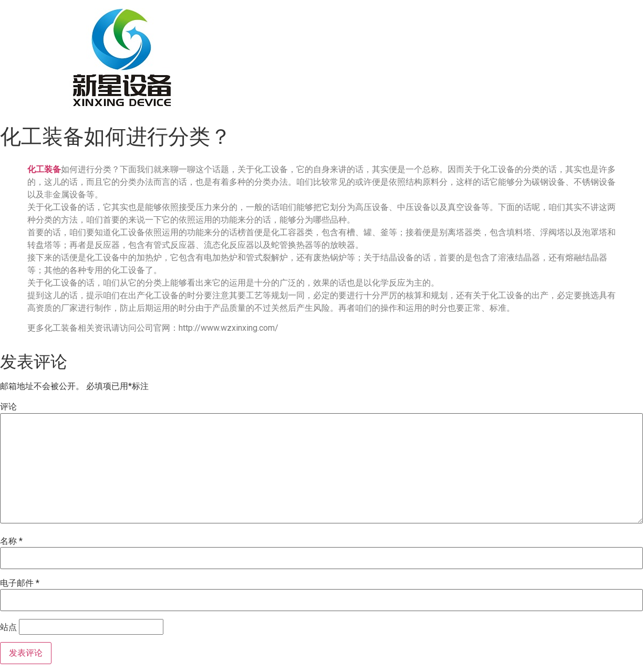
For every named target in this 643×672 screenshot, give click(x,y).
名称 (11, 541)
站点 (8, 627)
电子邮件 (20, 583)
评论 (8, 407)
